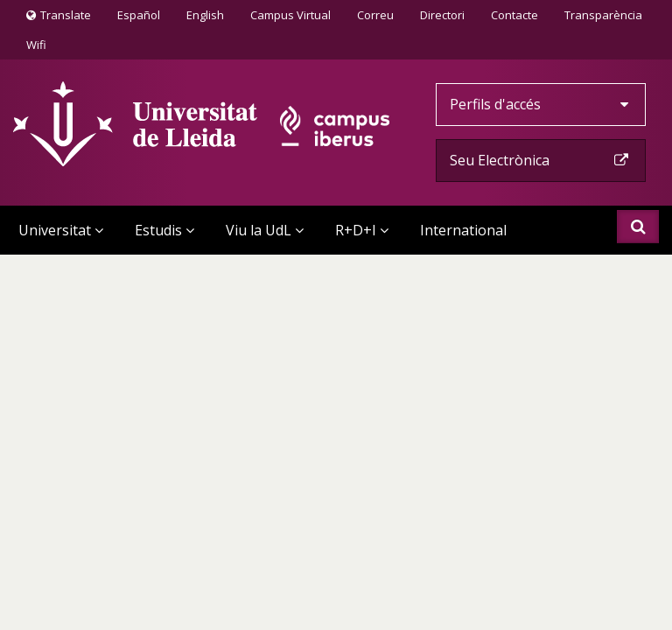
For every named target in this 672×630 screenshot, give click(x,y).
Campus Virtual (290, 15)
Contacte (514, 14)
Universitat (61, 230)
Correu (375, 15)
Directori (442, 15)
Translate (59, 18)
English (205, 15)
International (463, 230)
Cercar (638, 227)
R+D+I (362, 230)
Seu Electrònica (541, 160)
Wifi (36, 45)
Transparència (603, 15)
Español (139, 15)
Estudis (164, 230)
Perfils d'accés (541, 104)
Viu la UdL (265, 230)
